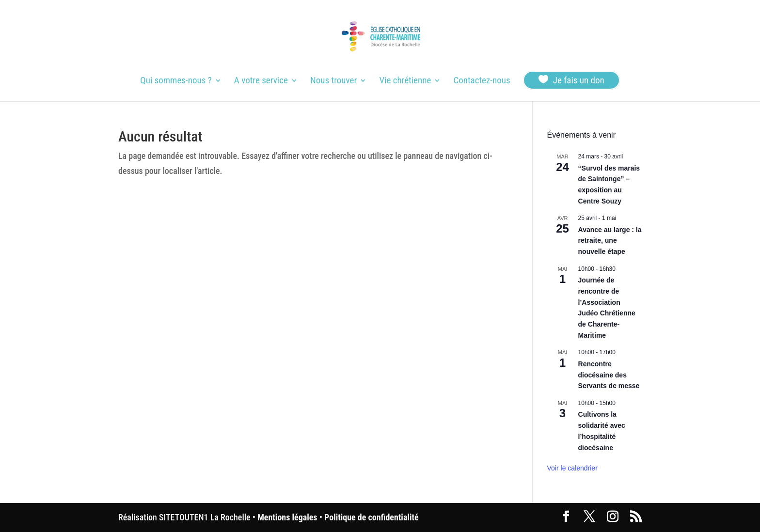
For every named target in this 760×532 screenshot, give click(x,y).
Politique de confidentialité (371, 517)
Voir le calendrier (572, 468)
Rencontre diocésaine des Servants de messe (609, 375)
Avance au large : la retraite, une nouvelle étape (610, 241)
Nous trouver (333, 81)
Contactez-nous (482, 81)
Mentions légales (287, 517)
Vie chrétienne (405, 81)
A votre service (261, 81)
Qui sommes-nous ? (176, 81)
